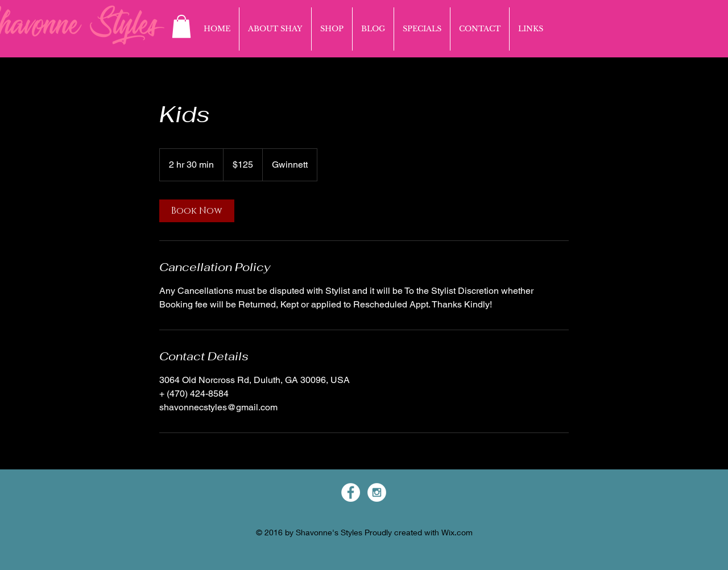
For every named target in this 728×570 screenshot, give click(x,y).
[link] (197, 211)
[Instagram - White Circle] (377, 492)
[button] (181, 26)
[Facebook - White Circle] (351, 492)
